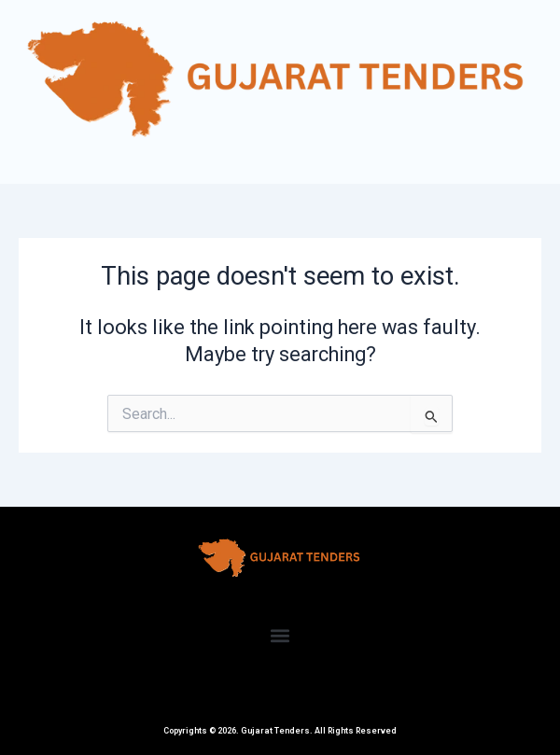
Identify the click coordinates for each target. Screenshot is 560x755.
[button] (280, 636)
